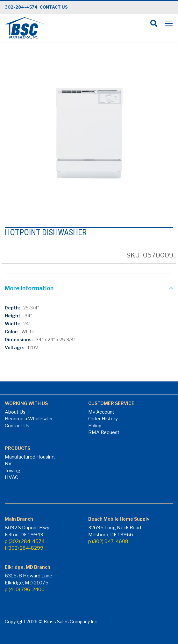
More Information (29, 288)
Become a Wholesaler (29, 419)
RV (8, 464)
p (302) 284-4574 (25, 541)
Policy (95, 426)
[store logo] (25, 28)
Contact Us (17, 426)
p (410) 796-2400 (25, 590)
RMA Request (104, 432)
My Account (101, 412)
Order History (103, 419)
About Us (15, 412)
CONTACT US (54, 7)
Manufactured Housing (30, 457)
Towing (13, 471)
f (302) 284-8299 (24, 548)
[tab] (89, 289)
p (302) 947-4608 (108, 541)
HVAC (11, 477)
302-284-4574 (21, 7)
